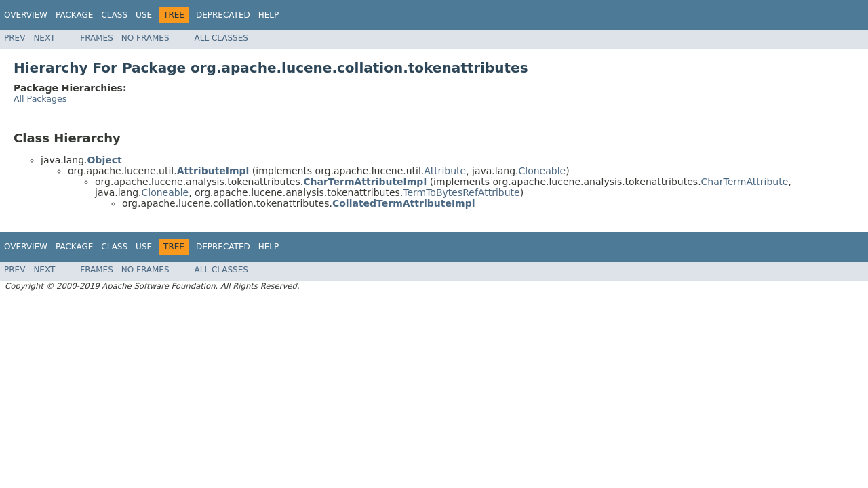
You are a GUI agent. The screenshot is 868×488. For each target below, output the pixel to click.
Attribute (445, 171)
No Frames (145, 38)
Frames (97, 38)
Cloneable (542, 171)
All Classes (221, 38)
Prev (15, 38)
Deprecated (223, 15)
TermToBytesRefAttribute (461, 192)
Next (44, 38)
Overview (26, 15)
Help (269, 15)
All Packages (40, 99)
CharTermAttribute (745, 182)
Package (74, 15)
